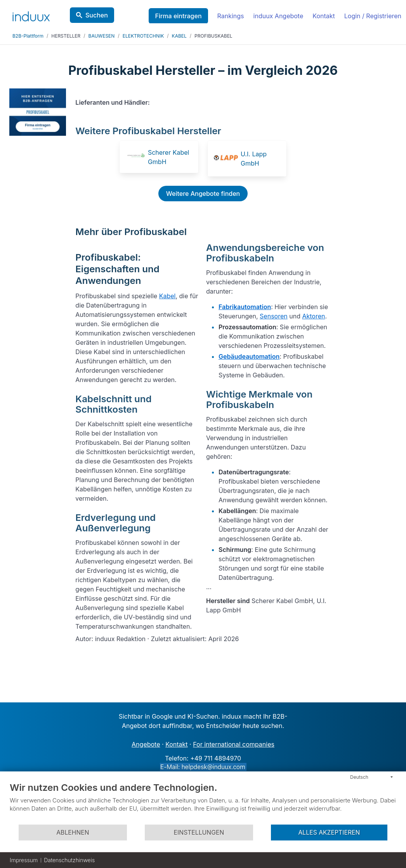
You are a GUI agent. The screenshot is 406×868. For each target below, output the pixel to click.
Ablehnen (73, 833)
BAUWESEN (102, 36)
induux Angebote (278, 16)
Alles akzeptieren (329, 833)
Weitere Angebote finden (203, 194)
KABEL (179, 36)
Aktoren (313, 316)
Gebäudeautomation (249, 356)
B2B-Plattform (28, 36)
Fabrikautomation (245, 307)
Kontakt (324, 16)
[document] (203, 803)
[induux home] (31, 15)
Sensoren (274, 316)
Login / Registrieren (373, 16)
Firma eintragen (178, 16)
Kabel (167, 296)
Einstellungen (199, 833)
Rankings (231, 16)
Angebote (146, 744)
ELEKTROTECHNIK (143, 36)
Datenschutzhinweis (69, 860)
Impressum (24, 860)
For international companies (234, 744)
